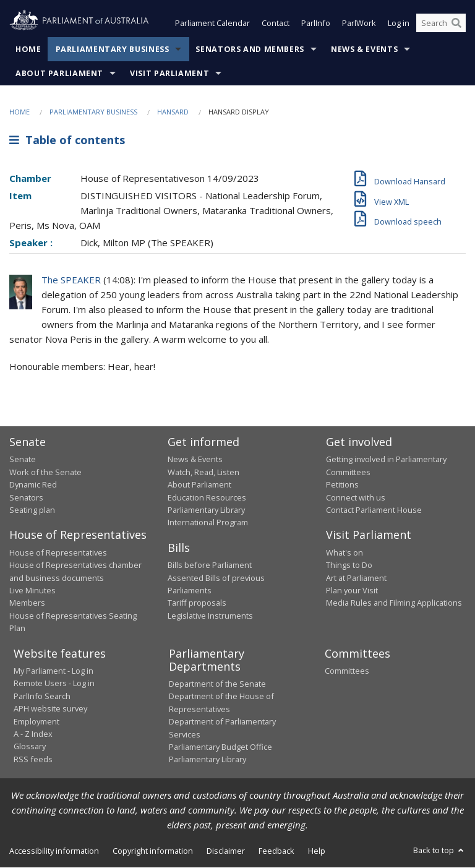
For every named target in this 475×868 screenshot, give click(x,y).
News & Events (364, 49)
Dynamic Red (33, 485)
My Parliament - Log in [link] (53, 671)
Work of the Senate (45, 472)
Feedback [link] (276, 851)
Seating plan (32, 510)
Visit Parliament (169, 73)
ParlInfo (316, 24)
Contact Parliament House (374, 510)
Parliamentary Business (113, 49)
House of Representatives (58, 552)
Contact (276, 24)
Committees (347, 671)
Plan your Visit (352, 590)
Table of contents (67, 140)
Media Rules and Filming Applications (394, 603)
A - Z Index (33, 734)
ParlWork (359, 24)
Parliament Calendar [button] (212, 24)
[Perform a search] (456, 24)
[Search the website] (441, 24)
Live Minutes (32, 590)
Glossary (30, 747)
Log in (399, 24)
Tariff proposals (197, 603)
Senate (23, 460)
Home (28, 49)
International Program (208, 523)
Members (27, 603)
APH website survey (50, 709)
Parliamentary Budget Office (220, 747)
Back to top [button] (439, 850)
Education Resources (207, 497)
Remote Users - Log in (54, 684)
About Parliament (59, 73)
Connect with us (356, 497)
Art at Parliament (356, 578)
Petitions (342, 485)
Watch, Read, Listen (203, 472)
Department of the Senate (217, 684)
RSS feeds (33, 759)
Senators (26, 497)
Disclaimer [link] (226, 851)
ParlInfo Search (42, 696)
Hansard (173, 112)
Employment (36, 721)
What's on (344, 552)
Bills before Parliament (210, 565)
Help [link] (317, 851)
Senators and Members (250, 49)
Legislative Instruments (210, 616)
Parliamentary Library (206, 510)
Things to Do (349, 565)
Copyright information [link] (153, 851)
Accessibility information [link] (54, 851)
